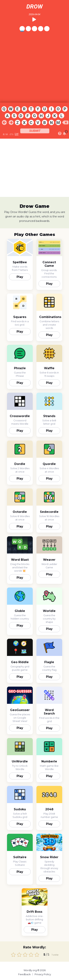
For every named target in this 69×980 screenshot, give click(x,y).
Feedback (24, 974)
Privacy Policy (43, 974)
